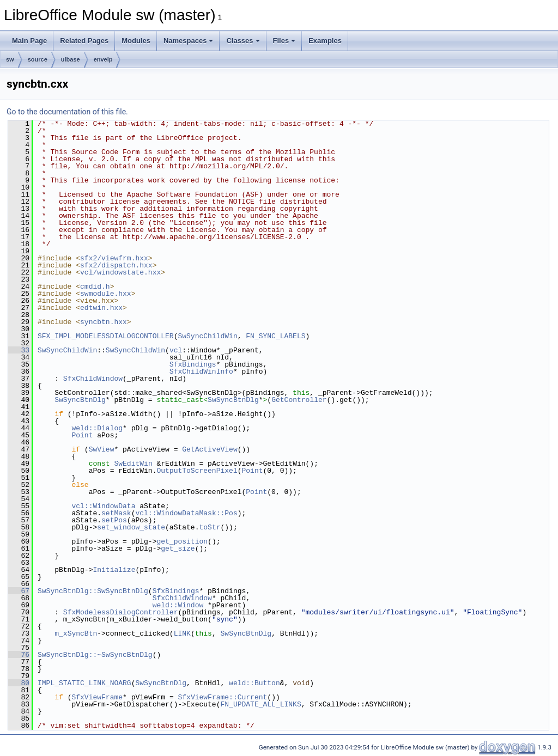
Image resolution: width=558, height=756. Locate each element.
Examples (325, 41)
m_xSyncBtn (76, 633)
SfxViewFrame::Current (222, 697)
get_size (178, 548)
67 (19, 591)
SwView (102, 449)
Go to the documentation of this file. (67, 112)
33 (19, 350)
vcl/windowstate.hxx (120, 272)
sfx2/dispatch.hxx (116, 265)
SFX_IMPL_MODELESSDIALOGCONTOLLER (106, 336)
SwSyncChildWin (207, 336)
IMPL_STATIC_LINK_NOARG (84, 683)
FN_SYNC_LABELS (275, 336)
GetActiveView (210, 449)
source (38, 59)
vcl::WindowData (103, 506)
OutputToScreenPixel (197, 471)
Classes (243, 41)
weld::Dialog (97, 428)
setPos (114, 520)
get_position (182, 541)
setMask (116, 513)
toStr (210, 527)
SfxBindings (193, 364)
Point (82, 435)
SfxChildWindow (93, 379)
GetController (299, 400)
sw (10, 59)
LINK (182, 633)
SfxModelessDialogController (121, 612)
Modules (136, 41)
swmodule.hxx (106, 294)
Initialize (114, 570)
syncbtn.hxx (104, 322)
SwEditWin (133, 464)
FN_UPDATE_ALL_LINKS (260, 704)
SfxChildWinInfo (201, 371)
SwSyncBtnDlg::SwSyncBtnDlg (93, 591)
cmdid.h (95, 286)
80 (19, 683)
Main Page (29, 41)
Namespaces (189, 41)
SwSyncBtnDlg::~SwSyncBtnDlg (95, 655)
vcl (176, 350)
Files (284, 41)
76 (19, 655)
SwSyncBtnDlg (80, 400)
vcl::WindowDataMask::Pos (186, 513)
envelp (103, 59)
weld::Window (178, 605)
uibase (71, 59)
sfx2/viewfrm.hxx (114, 258)
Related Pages (84, 41)
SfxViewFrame (97, 697)
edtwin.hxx (101, 308)
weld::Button (254, 683)
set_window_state (131, 527)
